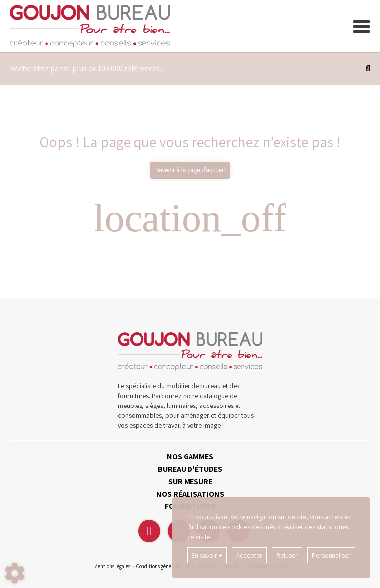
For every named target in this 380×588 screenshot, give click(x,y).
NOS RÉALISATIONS (190, 494)
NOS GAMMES (190, 457)
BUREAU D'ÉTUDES (190, 469)
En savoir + (207, 555)
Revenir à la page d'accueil (190, 170)
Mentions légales (112, 566)
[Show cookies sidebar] (15, 573)
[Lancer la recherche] (368, 69)
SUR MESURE (190, 481)
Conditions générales (159, 566)
